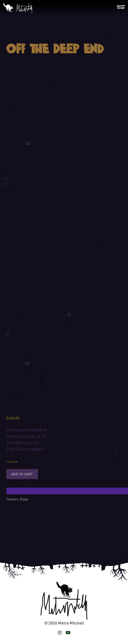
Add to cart (22, 474)
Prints (24, 499)
